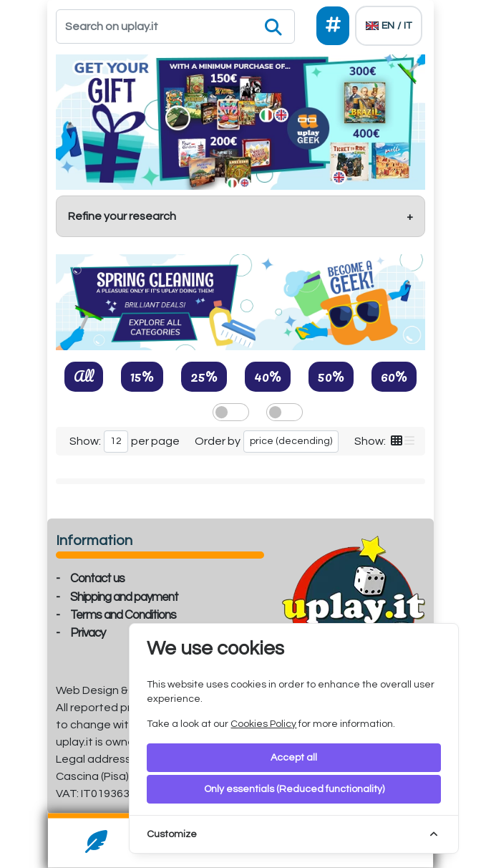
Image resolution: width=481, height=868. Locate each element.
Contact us (97, 579)
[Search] (175, 26)
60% (394, 376)
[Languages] (389, 26)
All (84, 376)
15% (142, 376)
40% (268, 376)
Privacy (88, 633)
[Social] (333, 26)
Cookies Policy (263, 724)
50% (331, 376)
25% (204, 376)
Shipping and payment (124, 597)
